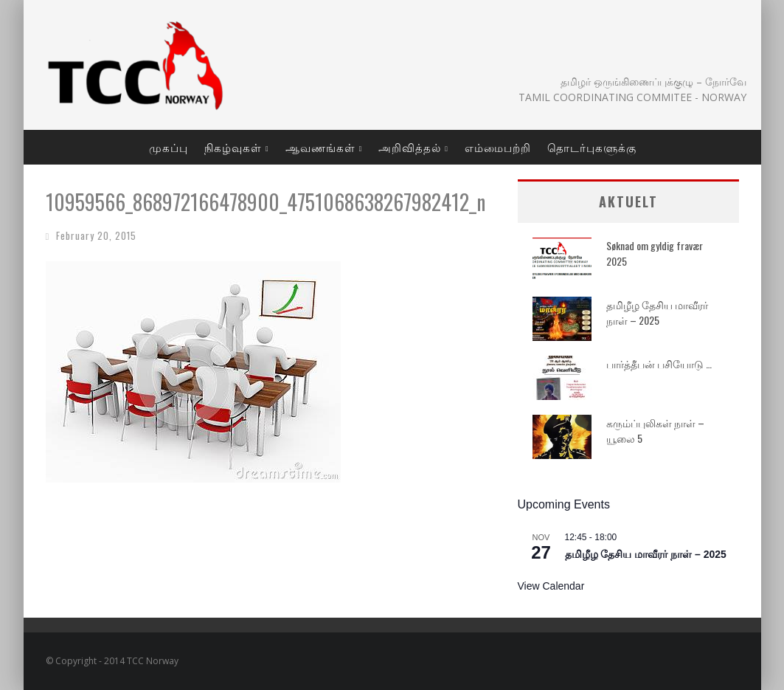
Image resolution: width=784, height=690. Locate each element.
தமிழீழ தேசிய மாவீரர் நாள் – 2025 (657, 312)
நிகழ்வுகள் (233, 147)
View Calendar (551, 586)
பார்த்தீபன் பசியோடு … (659, 363)
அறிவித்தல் (410, 147)
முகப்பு (169, 147)
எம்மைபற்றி (498, 147)
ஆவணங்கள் (320, 147)
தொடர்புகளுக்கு (592, 147)
